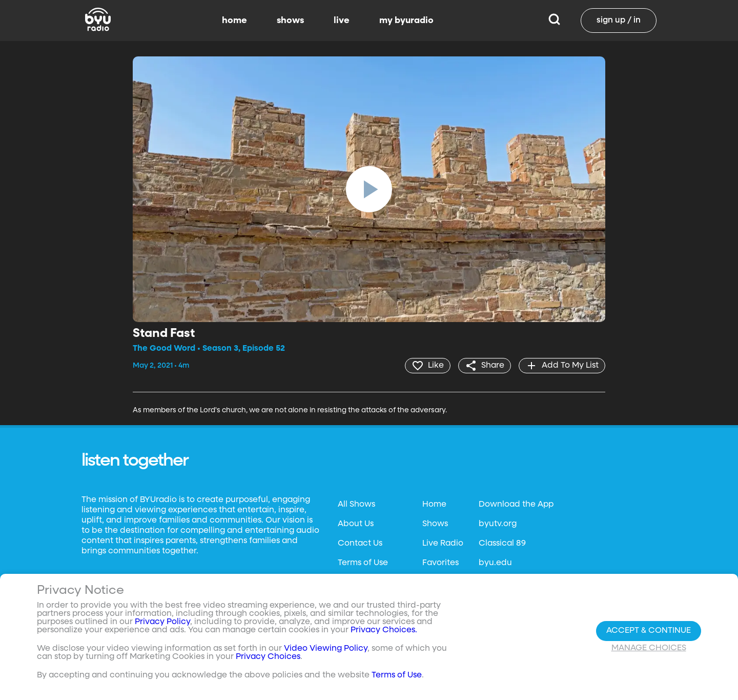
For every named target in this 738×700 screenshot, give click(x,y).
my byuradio (406, 21)
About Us (356, 524)
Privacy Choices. (384, 630)
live (342, 21)
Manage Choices (649, 648)
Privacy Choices (268, 657)
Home (434, 505)
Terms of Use (363, 563)
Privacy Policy (162, 622)
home (234, 21)
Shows (435, 524)
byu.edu (495, 563)
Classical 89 (502, 544)
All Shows (356, 505)
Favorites (440, 563)
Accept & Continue (649, 631)
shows (290, 21)
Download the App (516, 505)
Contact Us (360, 544)
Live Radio (443, 544)
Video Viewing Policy (326, 649)
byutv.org (498, 524)
